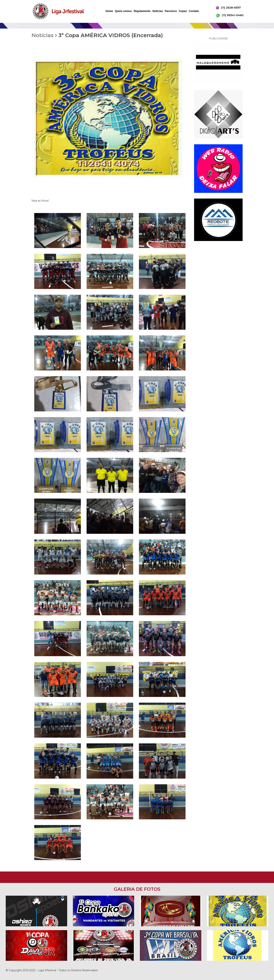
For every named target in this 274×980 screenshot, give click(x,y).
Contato (194, 11)
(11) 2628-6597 (228, 8)
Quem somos (123, 11)
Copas (183, 11)
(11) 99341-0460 (230, 15)
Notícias (158, 11)
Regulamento (142, 11)
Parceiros (171, 11)
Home (109, 11)
